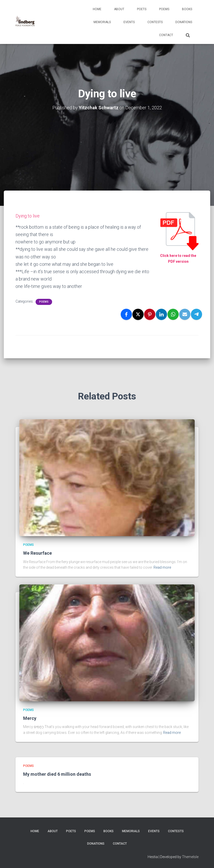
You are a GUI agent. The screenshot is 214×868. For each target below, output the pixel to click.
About (119, 9)
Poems (164, 9)
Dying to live (28, 216)
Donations (184, 22)
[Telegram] (196, 314)
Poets (142, 9)
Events (129, 22)
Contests (155, 22)
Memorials (102, 22)
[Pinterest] (150, 314)
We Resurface (37, 553)
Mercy (30, 718)
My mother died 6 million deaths (57, 774)
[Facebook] (126, 314)
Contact (166, 35)
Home (97, 9)
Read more (162, 567)
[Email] (185, 314)
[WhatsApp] (173, 314)
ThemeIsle (190, 857)
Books (187, 9)
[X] (138, 314)
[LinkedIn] (161, 314)
